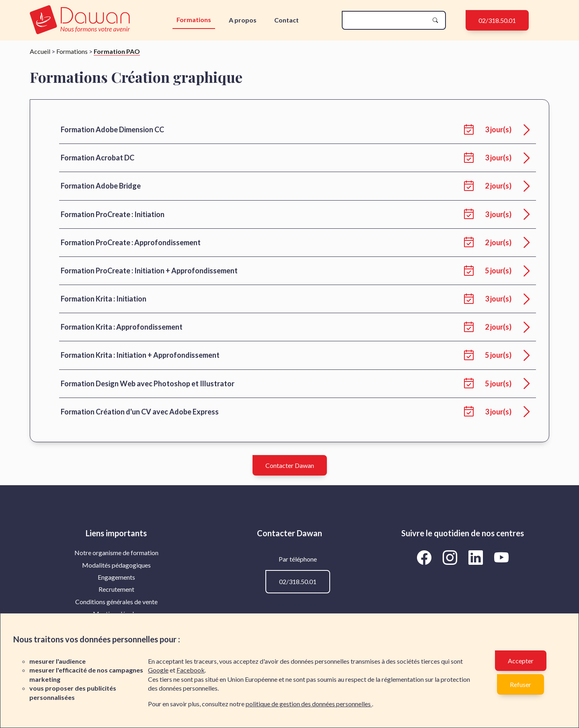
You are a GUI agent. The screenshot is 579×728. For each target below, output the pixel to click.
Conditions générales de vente (116, 602)
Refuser (520, 684)
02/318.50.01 (497, 20)
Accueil (40, 51)
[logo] (82, 20)
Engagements (116, 577)
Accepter (521, 661)
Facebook (191, 670)
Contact (286, 20)
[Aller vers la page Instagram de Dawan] (451, 557)
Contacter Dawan (290, 465)
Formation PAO (117, 51)
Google (158, 670)
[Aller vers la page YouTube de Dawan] (501, 557)
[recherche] (387, 20)
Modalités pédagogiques (116, 565)
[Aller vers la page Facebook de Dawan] (425, 557)
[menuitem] (116, 553)
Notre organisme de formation (116, 553)
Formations (194, 19)
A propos (243, 20)
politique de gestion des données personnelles (309, 704)
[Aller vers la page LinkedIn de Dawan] (477, 557)
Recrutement (116, 589)
